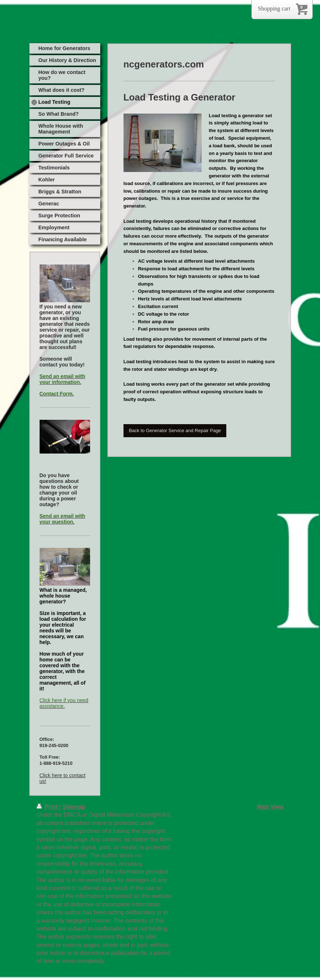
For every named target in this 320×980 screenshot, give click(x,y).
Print (48, 807)
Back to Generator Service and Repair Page (175, 430)
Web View (270, 807)
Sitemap (74, 807)
